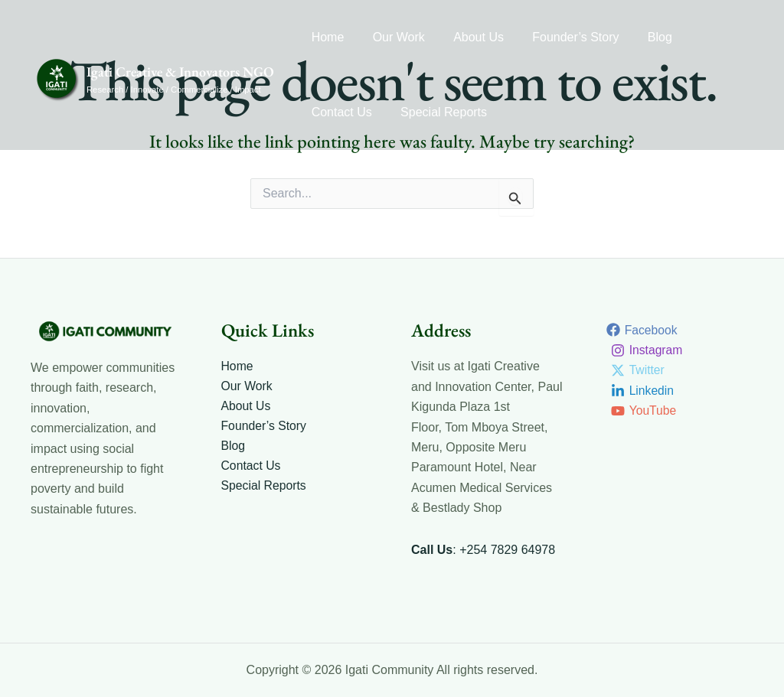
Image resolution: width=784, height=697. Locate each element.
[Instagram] (648, 350)
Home (326, 37)
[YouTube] (645, 411)
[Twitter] (639, 370)
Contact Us (709, 37)
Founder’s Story (562, 37)
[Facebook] (643, 330)
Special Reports (353, 112)
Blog (642, 37)
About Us (469, 37)
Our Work (393, 37)
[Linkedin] (643, 391)
